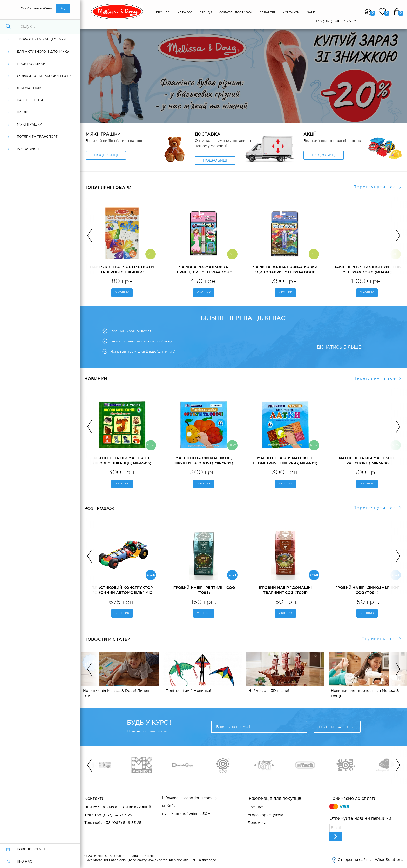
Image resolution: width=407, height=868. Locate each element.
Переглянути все (375, 187)
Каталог (185, 13)
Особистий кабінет (36, 8)
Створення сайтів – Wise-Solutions (367, 860)
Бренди (206, 13)
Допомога (257, 823)
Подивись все (379, 639)
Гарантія (267, 13)
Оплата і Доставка (236, 13)
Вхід (63, 8)
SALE (311, 13)
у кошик (122, 293)
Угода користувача (265, 815)
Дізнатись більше (339, 347)
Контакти (291, 13)
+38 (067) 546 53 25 (113, 815)
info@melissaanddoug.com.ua (190, 798)
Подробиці (106, 155)
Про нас (163, 13)
